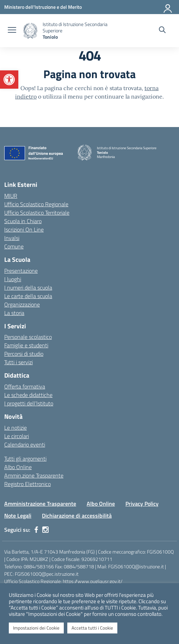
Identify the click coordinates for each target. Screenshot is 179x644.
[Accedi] (168, 7)
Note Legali (18, 516)
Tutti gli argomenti (25, 459)
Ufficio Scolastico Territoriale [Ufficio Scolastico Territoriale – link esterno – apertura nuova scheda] (37, 213)
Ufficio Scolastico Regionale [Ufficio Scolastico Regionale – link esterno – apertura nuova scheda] (36, 204)
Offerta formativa (25, 386)
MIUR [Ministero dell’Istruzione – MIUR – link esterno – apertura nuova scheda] (11, 196)
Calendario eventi (25, 444)
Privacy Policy (142, 504)
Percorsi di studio (24, 354)
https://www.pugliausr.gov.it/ (93, 581)
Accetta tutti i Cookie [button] (92, 628)
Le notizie (16, 428)
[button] (9, 80)
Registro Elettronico (27, 484)
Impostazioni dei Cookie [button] (36, 628)
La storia (14, 313)
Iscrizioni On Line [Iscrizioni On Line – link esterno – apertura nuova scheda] (24, 229)
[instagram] (45, 530)
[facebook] (36, 530)
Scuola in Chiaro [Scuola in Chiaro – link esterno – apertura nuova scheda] (23, 221)
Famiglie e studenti (26, 345)
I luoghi (13, 279)
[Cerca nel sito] (162, 31)
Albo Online (18, 467)
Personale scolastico (28, 337)
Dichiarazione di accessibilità (77, 516)
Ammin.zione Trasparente (34, 475)
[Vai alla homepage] (30, 31)
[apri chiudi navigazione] (12, 31)
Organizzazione (22, 304)
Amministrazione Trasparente (40, 504)
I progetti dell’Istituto (29, 403)
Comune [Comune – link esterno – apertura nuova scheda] (14, 246)
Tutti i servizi (18, 362)
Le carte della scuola (28, 296)
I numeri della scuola (28, 288)
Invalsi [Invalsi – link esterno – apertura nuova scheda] (12, 238)
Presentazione (21, 271)
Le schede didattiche (28, 395)
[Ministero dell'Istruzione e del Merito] (43, 7)
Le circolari (17, 436)
